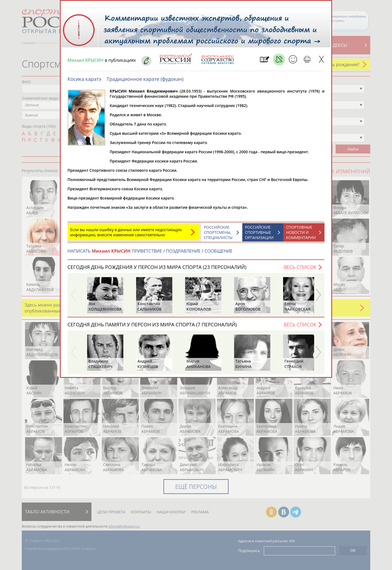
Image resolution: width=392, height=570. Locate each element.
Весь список (300, 270)
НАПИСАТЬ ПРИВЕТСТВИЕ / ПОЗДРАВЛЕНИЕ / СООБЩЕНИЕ (150, 254)
